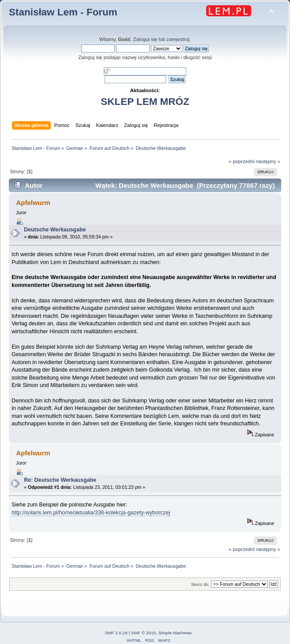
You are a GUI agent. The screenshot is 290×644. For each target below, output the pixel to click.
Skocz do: (200, 584)
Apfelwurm (33, 203)
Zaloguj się (145, 39)
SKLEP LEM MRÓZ (145, 102)
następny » (268, 161)
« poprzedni (242, 161)
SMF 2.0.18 (116, 633)
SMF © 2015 (143, 633)
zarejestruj (178, 39)
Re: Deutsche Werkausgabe (60, 480)
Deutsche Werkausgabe (55, 230)
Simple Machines (175, 633)
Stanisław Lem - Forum (63, 12)
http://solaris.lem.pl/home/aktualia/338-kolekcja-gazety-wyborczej (91, 513)
